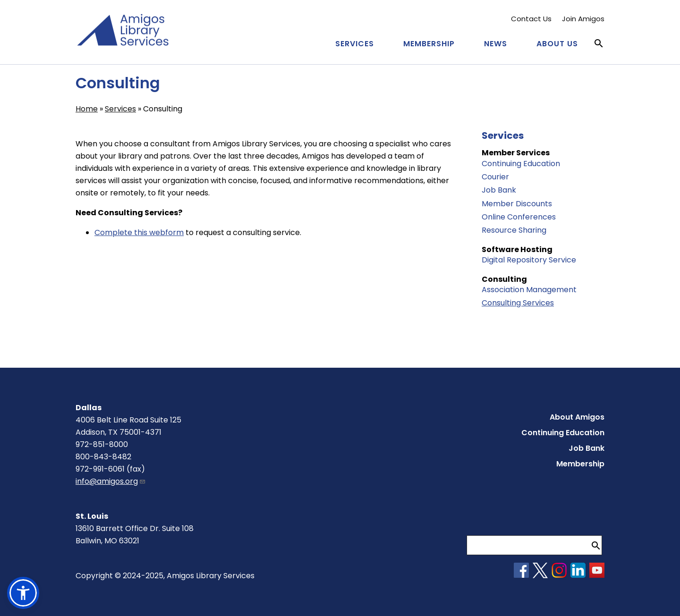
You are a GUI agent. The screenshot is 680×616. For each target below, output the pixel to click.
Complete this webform (139, 232)
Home (87, 109)
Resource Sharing (514, 230)
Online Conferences (519, 217)
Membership (429, 44)
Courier (495, 177)
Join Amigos (583, 19)
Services (355, 44)
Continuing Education (521, 164)
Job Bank (499, 190)
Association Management (529, 290)
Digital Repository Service (529, 260)
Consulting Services (518, 303)
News (496, 44)
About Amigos (577, 417)
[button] (23, 593)
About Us (557, 44)
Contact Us (531, 19)
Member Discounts (517, 204)
